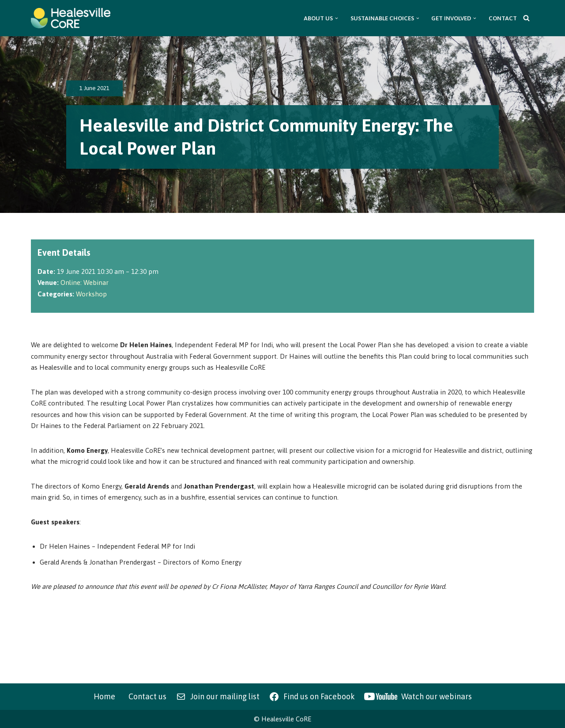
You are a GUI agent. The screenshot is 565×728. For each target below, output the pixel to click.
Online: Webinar (85, 282)
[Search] (526, 18)
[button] (337, 18)
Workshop (91, 294)
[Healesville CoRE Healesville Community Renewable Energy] (71, 18)
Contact (503, 18)
